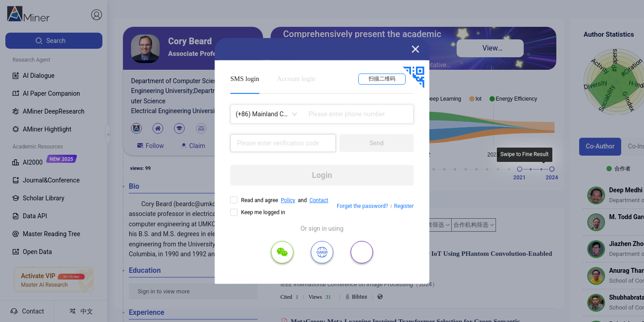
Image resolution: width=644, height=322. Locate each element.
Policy (288, 200)
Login (322, 175)
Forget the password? (362, 206)
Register (404, 206)
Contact (319, 200)
